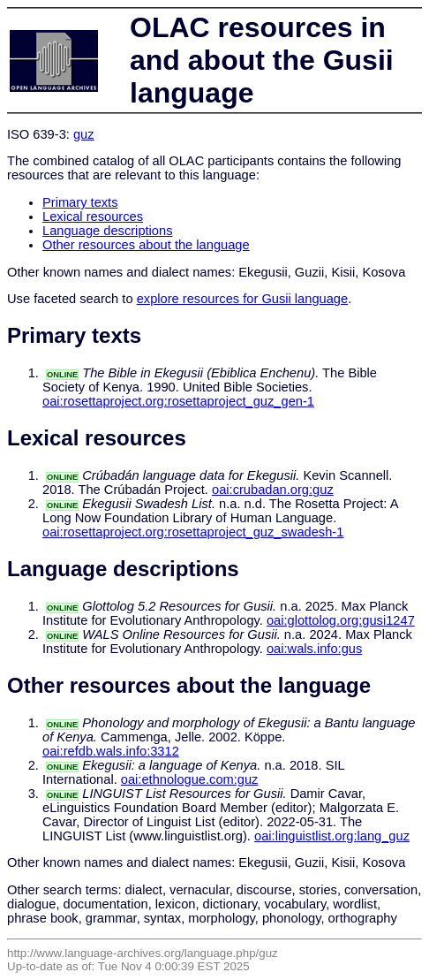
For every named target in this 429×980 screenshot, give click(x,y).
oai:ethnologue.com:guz (190, 779)
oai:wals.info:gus (314, 649)
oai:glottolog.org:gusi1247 (341, 620)
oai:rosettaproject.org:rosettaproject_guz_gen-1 (178, 401)
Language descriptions (108, 231)
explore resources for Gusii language (243, 299)
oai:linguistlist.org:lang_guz (332, 836)
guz (84, 134)
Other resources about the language (146, 245)
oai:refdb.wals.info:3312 (111, 751)
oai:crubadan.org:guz (273, 490)
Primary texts (80, 202)
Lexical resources (93, 217)
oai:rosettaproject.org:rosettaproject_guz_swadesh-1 (193, 532)
